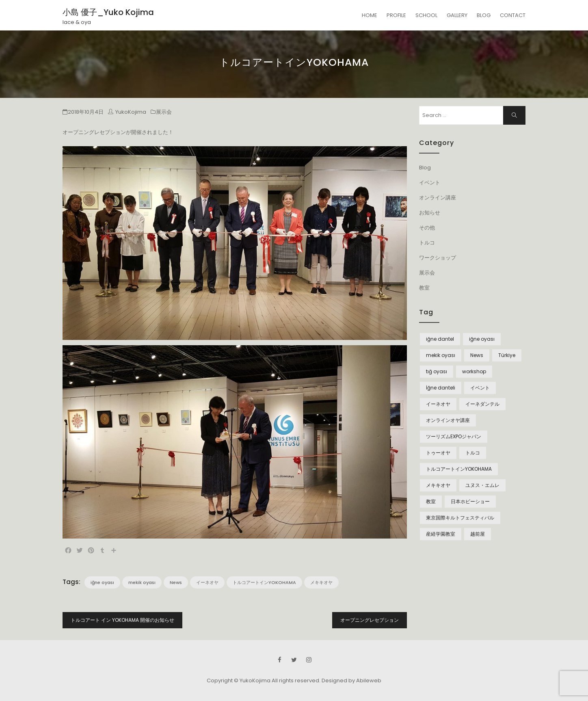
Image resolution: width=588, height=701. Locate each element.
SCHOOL (426, 15)
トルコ (427, 243)
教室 (424, 288)
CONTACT (513, 15)
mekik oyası (142, 582)
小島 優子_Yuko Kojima (108, 12)
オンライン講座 (438, 198)
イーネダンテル (482, 404)
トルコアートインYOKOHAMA (264, 582)
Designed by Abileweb (351, 680)
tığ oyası (437, 371)
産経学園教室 (441, 534)
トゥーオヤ (438, 453)
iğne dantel (440, 339)
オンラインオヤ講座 (448, 420)
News (176, 582)
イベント (430, 183)
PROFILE (396, 15)
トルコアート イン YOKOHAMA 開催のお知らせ (122, 620)
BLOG (484, 15)
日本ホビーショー (470, 501)
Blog (425, 168)
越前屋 (478, 534)
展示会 (164, 112)
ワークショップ (438, 258)
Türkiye (507, 355)
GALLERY (457, 15)
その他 (427, 228)
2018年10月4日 (86, 112)
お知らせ (430, 213)
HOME (370, 15)
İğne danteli (441, 388)
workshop (474, 371)
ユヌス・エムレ (482, 485)
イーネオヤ (207, 582)
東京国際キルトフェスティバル (460, 518)
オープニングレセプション (370, 620)
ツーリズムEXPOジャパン (454, 436)
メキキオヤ (321, 582)
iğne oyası (102, 582)
